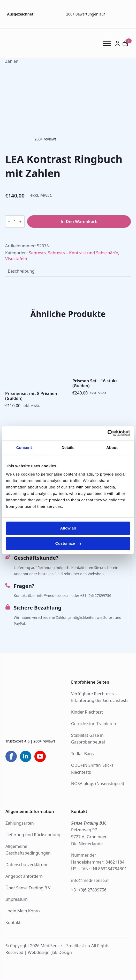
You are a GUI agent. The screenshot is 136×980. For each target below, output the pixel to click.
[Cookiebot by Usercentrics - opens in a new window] (107, 433)
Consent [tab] (24, 448)
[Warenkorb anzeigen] (125, 43)
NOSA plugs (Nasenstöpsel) (97, 784)
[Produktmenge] (15, 222)
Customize (68, 543)
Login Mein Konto (23, 911)
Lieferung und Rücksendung (33, 835)
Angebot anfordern (24, 876)
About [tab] (112, 448)
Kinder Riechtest (87, 712)
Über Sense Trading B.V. (28, 888)
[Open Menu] (109, 43)
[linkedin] (26, 756)
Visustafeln (16, 259)
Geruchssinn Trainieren (94, 724)
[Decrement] (9, 222)
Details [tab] (68, 448)
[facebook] (11, 756)
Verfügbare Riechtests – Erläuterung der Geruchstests (100, 697)
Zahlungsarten (20, 823)
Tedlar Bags (82, 754)
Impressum (17, 899)
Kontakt (13, 922)
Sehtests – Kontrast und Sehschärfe (83, 253)
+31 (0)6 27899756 (89, 890)
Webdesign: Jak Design (50, 952)
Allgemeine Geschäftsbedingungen (28, 850)
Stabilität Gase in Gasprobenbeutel (88, 739)
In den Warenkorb (79, 222)
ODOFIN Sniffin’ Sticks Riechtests (92, 769)
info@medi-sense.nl (90, 880)
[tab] (21, 271)
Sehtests (37, 253)
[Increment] (20, 222)
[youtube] (40, 756)
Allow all (68, 528)
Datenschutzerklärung (27, 865)
